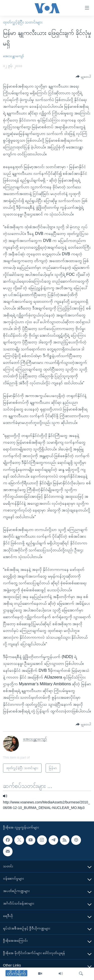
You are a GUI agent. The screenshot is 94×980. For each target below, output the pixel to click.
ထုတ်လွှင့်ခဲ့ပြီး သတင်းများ (23, 22)
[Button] (83, 77)
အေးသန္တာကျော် (14, 56)
